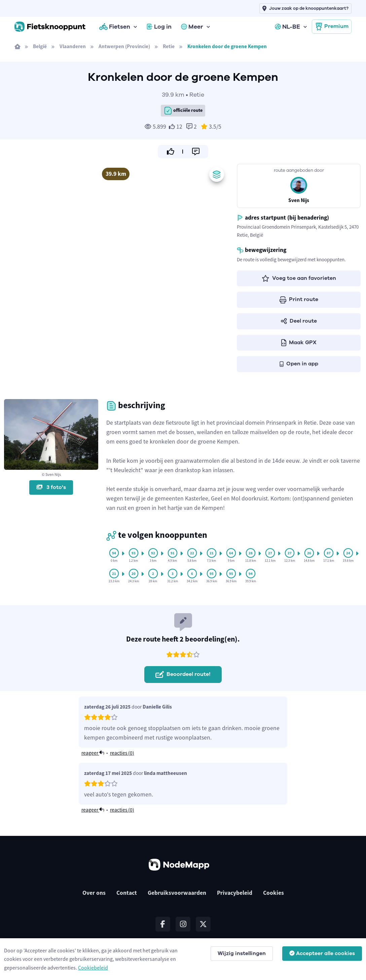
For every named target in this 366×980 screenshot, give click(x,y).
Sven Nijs (299, 200)
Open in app (299, 364)
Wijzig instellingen (242, 953)
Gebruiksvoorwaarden (177, 893)
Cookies (273, 893)
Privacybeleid (235, 893)
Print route (299, 299)
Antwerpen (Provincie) (124, 46)
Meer (192, 27)
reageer (93, 753)
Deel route (299, 321)
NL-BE (287, 27)
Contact (127, 893)
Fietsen (115, 27)
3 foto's (51, 487)
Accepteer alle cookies (322, 953)
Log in (159, 27)
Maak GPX (299, 342)
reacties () (122, 753)
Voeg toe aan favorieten (299, 278)
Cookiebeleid (93, 968)
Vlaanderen (73, 46)
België (40, 46)
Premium (332, 27)
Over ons (94, 893)
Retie (169, 46)
